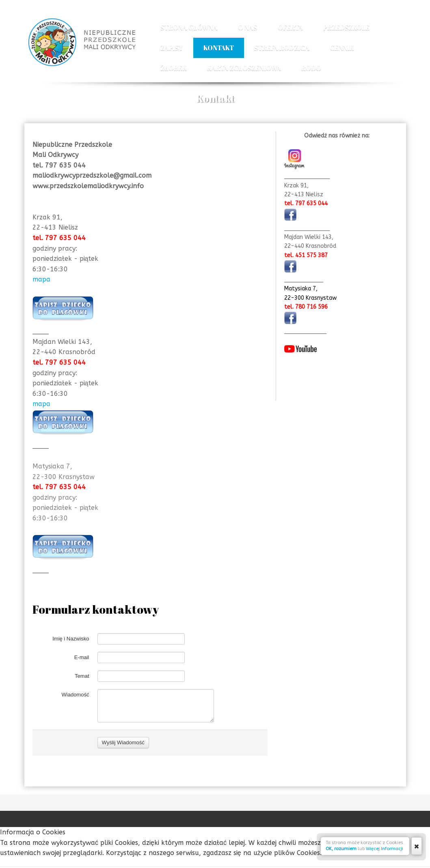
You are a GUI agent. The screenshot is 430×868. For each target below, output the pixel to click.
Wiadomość (76, 711)
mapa (41, 279)
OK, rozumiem (341, 849)
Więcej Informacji (385, 849)
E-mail (82, 674)
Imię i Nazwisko (71, 655)
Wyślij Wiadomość (123, 791)
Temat (82, 693)
